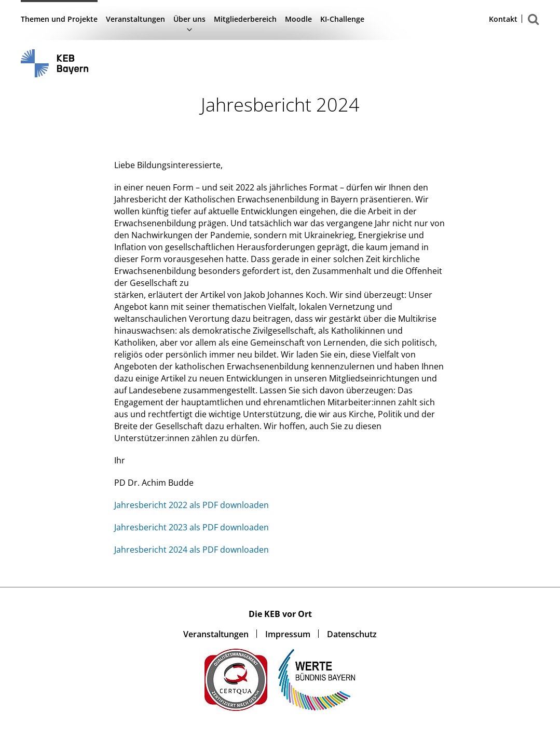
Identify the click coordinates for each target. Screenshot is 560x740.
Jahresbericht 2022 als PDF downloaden (192, 505)
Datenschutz (352, 634)
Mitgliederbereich (245, 19)
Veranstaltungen (135, 19)
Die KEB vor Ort (280, 614)
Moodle (298, 19)
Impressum (288, 634)
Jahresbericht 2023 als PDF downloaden (192, 527)
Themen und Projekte (59, 19)
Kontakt (503, 19)
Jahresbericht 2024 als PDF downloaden (192, 550)
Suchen (534, 25)
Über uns (189, 19)
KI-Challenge (342, 19)
